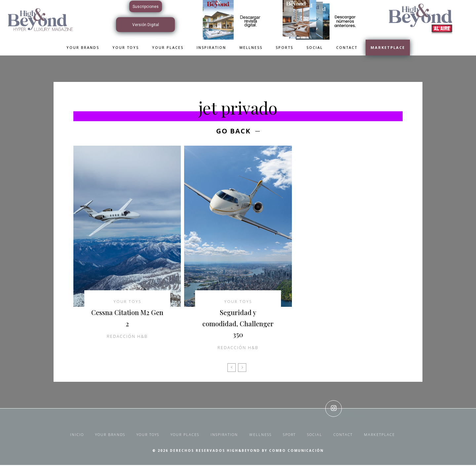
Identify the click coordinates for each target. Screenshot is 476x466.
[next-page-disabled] (242, 369)
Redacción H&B (127, 338)
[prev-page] (232, 369)
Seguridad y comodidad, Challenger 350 (238, 324)
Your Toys (127, 303)
